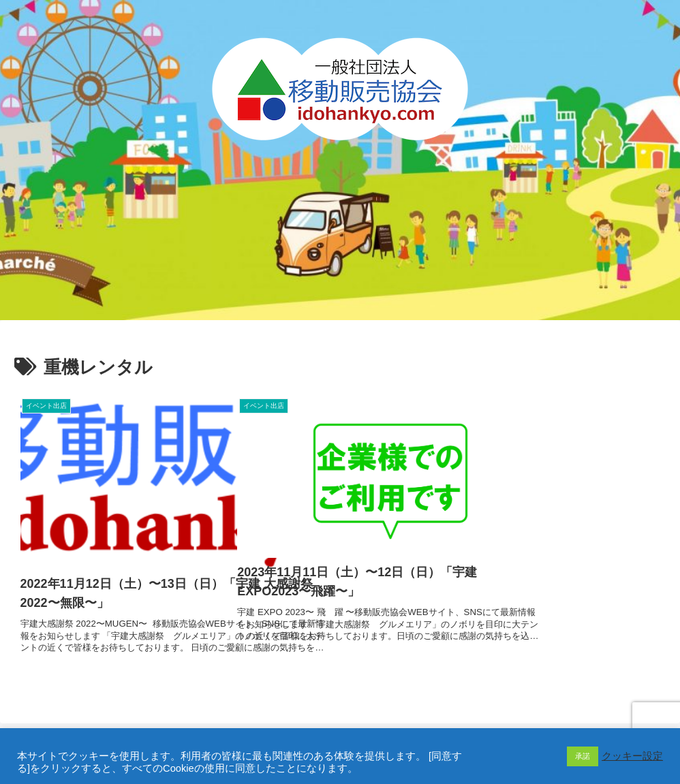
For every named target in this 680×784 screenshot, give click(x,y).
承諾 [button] (583, 756)
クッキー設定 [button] (632, 756)
